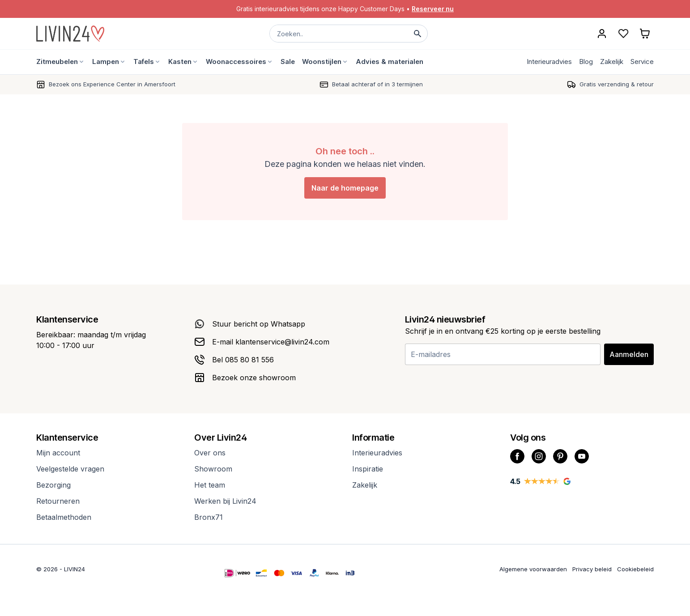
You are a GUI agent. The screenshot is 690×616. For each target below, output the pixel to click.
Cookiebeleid (635, 569)
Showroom (213, 469)
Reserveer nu (433, 9)
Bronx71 (209, 517)
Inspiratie (368, 469)
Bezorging (53, 485)
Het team (210, 485)
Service (642, 62)
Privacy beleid (592, 569)
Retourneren (58, 501)
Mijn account (58, 453)
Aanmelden (629, 354)
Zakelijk (612, 62)
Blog (586, 62)
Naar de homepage (345, 188)
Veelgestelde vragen (70, 469)
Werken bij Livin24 (225, 501)
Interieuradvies (549, 62)
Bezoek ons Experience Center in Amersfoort (112, 84)
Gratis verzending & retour (617, 84)
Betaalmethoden (64, 517)
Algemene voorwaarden (533, 569)
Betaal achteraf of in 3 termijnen (377, 84)
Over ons (210, 453)
